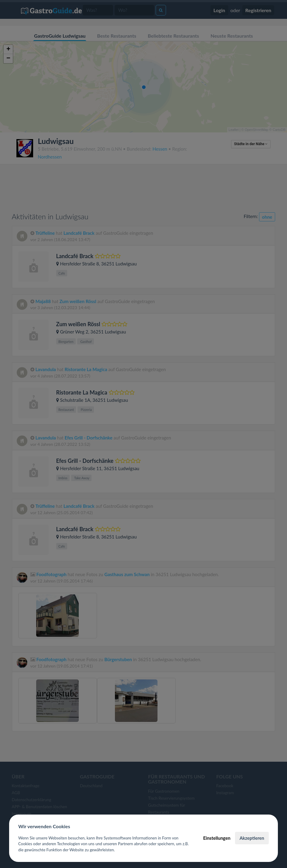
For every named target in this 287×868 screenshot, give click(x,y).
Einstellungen (217, 838)
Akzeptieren (252, 838)
